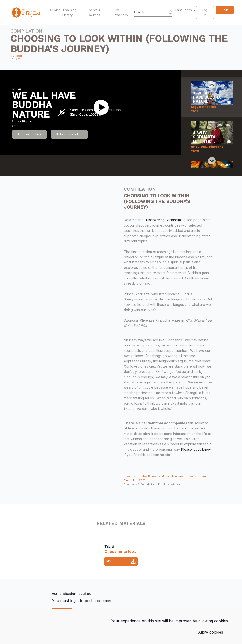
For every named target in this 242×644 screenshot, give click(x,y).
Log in (205, 12)
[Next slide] (212, 161)
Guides (55, 10)
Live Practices (121, 12)
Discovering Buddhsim (163, 220)
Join (225, 10)
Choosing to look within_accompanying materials (121, 551)
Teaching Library (69, 12)
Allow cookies (211, 632)
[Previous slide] (212, 85)
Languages (184, 10)
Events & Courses (94, 12)
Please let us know (196, 449)
